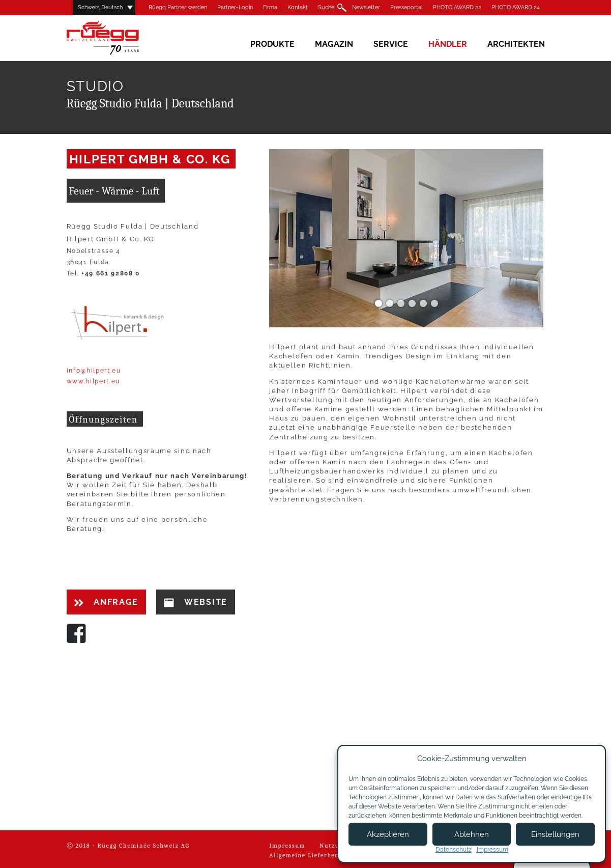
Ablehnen (472, 834)
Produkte (272, 44)
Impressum (287, 846)
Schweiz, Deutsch (100, 7)
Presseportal (406, 7)
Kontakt (298, 7)
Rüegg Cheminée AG (118, 38)
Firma (270, 7)
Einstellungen (555, 834)
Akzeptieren (388, 834)
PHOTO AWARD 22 (457, 7)
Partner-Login (235, 7)
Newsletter (366, 7)
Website (196, 602)
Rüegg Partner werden (178, 7)
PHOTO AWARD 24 (516, 7)
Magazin (334, 44)
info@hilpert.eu (94, 371)
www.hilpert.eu (94, 381)
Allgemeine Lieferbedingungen (319, 855)
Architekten (516, 44)
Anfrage (106, 602)
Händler (448, 44)
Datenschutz (454, 850)
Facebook (76, 633)
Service (391, 44)
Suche (326, 7)
